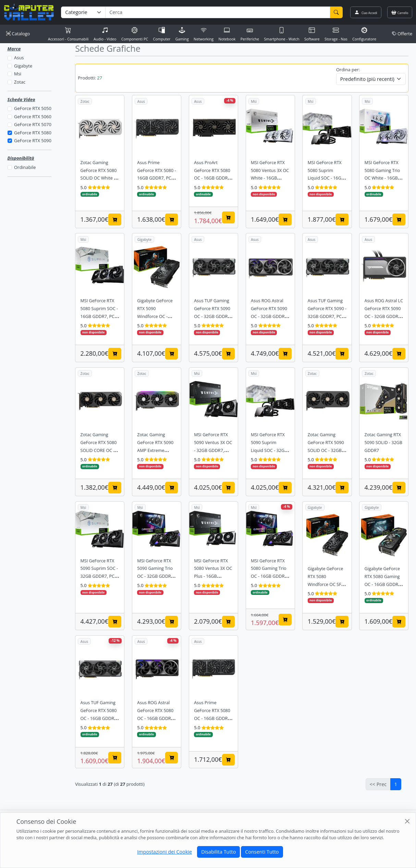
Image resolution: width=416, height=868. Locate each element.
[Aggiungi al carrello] (115, 219)
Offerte (402, 34)
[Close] (407, 821)
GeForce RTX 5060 (33, 117)
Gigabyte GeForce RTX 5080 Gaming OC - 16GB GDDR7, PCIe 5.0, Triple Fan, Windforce (383, 584)
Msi (18, 74)
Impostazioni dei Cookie (164, 852)
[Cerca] (337, 12)
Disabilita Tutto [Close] (218, 852)
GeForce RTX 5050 (33, 108)
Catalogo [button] (18, 34)
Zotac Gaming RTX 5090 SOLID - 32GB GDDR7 (383, 443)
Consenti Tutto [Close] (262, 852)
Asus (19, 58)
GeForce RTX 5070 (33, 124)
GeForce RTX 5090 (33, 140)
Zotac (20, 82)
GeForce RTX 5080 (33, 133)
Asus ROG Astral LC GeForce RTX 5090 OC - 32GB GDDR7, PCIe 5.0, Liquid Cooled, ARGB (384, 316)
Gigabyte (23, 66)
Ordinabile (25, 167)
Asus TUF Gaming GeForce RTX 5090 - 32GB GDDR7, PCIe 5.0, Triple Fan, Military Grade (327, 316)
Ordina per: (348, 70)
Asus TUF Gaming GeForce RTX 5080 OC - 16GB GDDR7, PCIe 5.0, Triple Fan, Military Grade (100, 718)
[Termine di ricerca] (218, 12)
